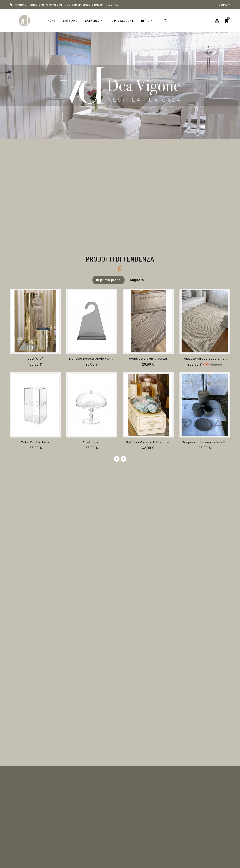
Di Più (145, 21)
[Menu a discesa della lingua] (224, 5)
